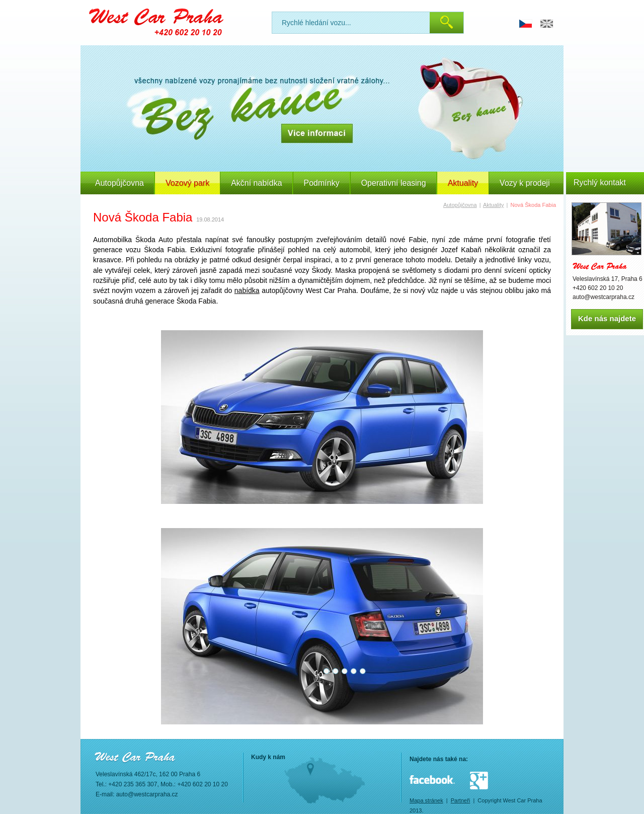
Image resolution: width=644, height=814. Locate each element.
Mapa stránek (426, 800)
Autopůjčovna (119, 183)
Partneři (461, 800)
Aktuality (494, 205)
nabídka (247, 290)
